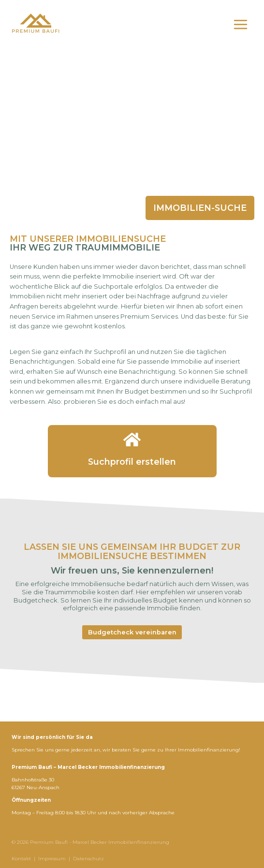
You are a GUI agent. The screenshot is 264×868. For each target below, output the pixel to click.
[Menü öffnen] (240, 24)
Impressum (52, 859)
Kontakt (21, 859)
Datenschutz (88, 859)
